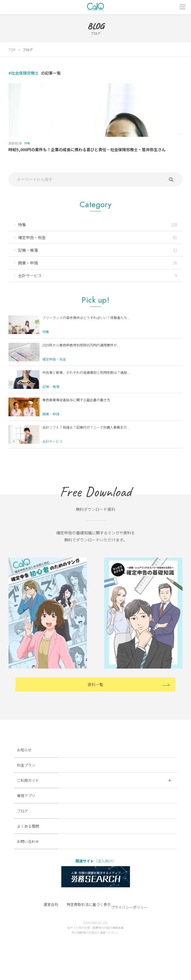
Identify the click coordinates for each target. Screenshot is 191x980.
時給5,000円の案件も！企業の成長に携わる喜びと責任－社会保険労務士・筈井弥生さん (87, 149)
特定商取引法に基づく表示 (89, 904)
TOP (12, 50)
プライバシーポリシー (129, 907)
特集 (27, 143)
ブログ (28, 50)
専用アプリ (26, 796)
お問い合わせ (28, 841)
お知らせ (24, 750)
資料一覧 (95, 684)
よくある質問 (28, 826)
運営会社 (51, 904)
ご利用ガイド (94, 780)
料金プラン (26, 765)
